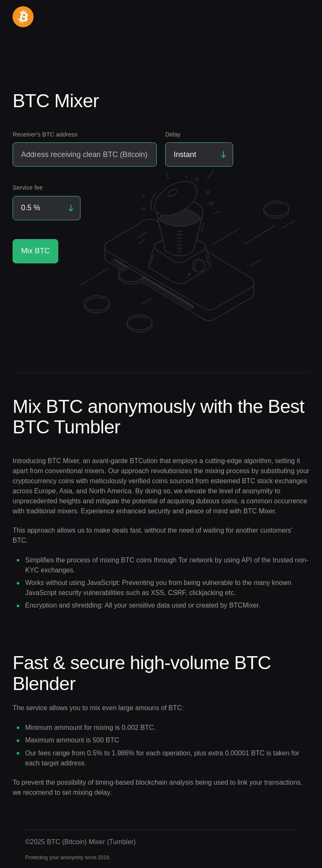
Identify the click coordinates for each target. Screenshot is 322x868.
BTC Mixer (64, 461)
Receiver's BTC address (45, 134)
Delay (173, 134)
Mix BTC (35, 251)
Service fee (28, 188)
